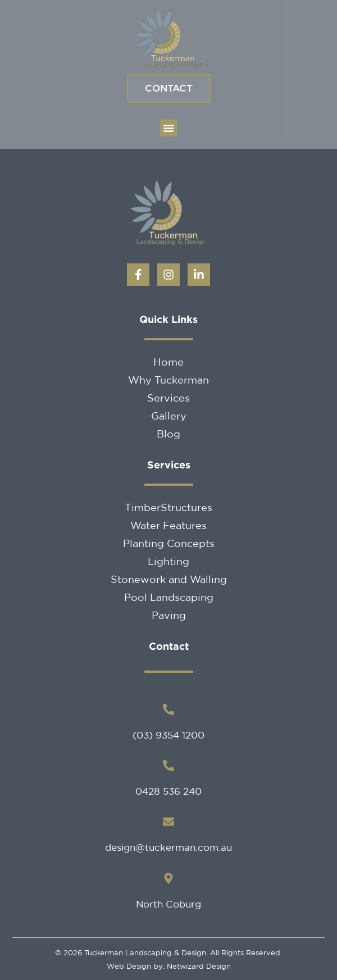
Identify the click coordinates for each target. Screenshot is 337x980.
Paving (169, 615)
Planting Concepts (169, 543)
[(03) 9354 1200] (168, 709)
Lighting (168, 561)
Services (168, 398)
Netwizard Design (198, 966)
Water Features (168, 525)
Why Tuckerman (168, 380)
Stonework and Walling (169, 579)
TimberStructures (168, 507)
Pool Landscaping (169, 597)
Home (168, 362)
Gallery (169, 416)
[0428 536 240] (168, 765)
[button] (168, 128)
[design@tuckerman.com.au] (168, 822)
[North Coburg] (168, 878)
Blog (168, 434)
